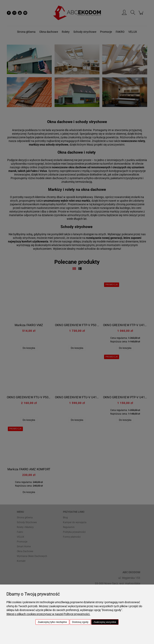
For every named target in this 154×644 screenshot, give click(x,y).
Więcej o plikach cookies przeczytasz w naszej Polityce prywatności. (48, 614)
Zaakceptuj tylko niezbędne (52, 622)
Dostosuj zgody (80, 622)
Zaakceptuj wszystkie (105, 622)
